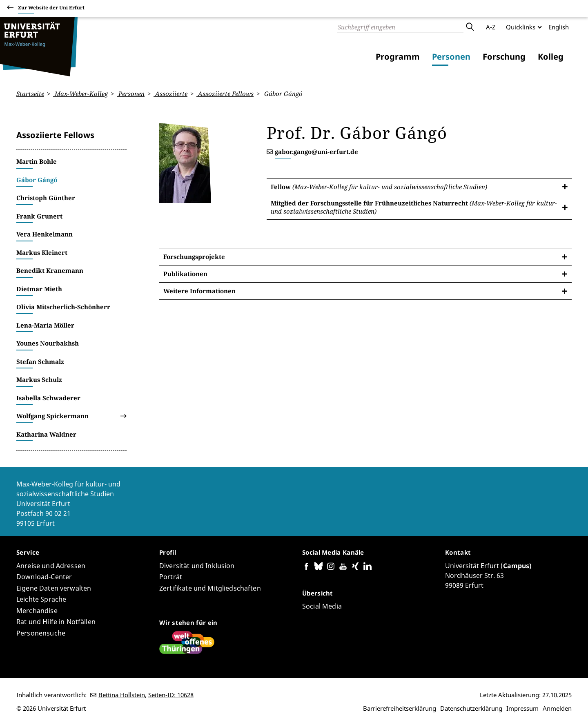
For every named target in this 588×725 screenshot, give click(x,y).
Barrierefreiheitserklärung (400, 708)
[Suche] (400, 27)
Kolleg (551, 57)
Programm (398, 57)
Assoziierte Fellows (225, 94)
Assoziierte (170, 94)
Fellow (379, 186)
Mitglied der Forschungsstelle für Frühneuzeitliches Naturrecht (414, 207)
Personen (451, 57)
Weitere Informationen (199, 291)
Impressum (522, 708)
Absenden (470, 27)
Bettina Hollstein (122, 695)
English (559, 27)
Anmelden (557, 708)
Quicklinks (521, 27)
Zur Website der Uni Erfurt (51, 9)
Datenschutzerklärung (471, 708)
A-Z (491, 27)
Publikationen (185, 274)
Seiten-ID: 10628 (171, 695)
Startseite (30, 94)
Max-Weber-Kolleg (80, 94)
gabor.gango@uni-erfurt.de (316, 152)
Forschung (504, 57)
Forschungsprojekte (194, 257)
